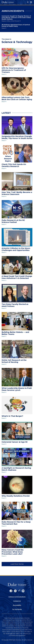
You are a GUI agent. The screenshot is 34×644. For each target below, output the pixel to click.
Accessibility (17, 605)
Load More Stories (17, 564)
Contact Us (17, 601)
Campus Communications (17, 597)
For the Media (17, 609)
